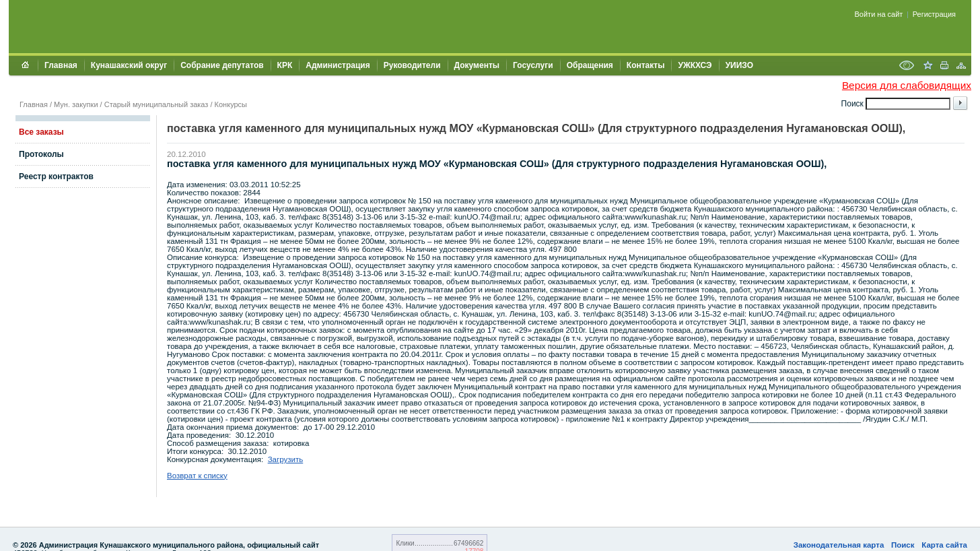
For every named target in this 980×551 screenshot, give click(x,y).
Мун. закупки (76, 104)
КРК (285, 65)
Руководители (412, 65)
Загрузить (286, 459)
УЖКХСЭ (695, 65)
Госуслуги (533, 65)
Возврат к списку (197, 476)
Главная (61, 65)
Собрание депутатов (222, 65)
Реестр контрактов (56, 176)
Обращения (590, 65)
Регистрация (934, 14)
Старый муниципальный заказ (156, 104)
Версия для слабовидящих (907, 85)
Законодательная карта (839, 545)
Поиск (903, 545)
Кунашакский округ (129, 65)
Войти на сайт (879, 14)
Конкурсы (231, 104)
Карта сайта (944, 545)
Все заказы (41, 132)
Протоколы (41, 154)
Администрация (338, 65)
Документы (477, 65)
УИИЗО (739, 65)
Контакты (646, 65)
